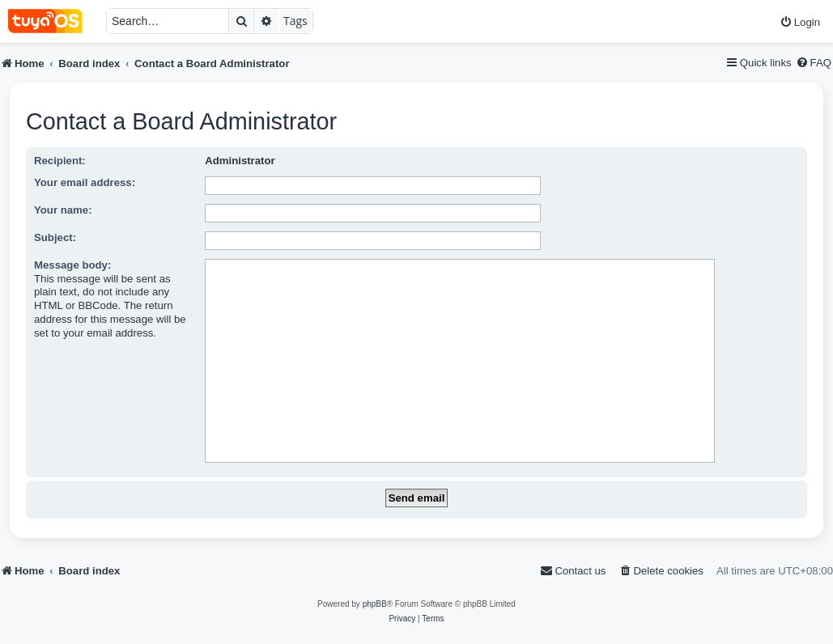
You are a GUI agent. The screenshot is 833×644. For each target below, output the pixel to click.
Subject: (55, 237)
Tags (295, 21)
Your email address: (85, 182)
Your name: (63, 210)
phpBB (375, 604)
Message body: (72, 265)
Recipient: (60, 161)
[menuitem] (800, 22)
